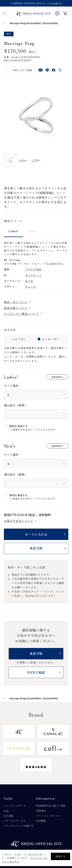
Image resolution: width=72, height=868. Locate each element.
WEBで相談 (36, 672)
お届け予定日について (19, 521)
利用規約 (41, 811)
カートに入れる (36, 534)
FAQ (6, 811)
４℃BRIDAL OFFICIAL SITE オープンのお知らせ (36, 4)
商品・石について (16, 302)
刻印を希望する (19, 426)
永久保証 (9, 816)
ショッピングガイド (15, 806)
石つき (29, 281)
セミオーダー (51, 339)
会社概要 (41, 821)
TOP (4, 23)
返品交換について (16, 308)
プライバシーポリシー (48, 816)
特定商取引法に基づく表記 (51, 806)
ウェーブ (31, 286)
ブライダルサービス (15, 821)
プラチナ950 (33, 269)
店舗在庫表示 (57, 377)
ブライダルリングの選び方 (19, 826)
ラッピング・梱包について (22, 314)
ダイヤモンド (33, 275)
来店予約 (36, 548)
